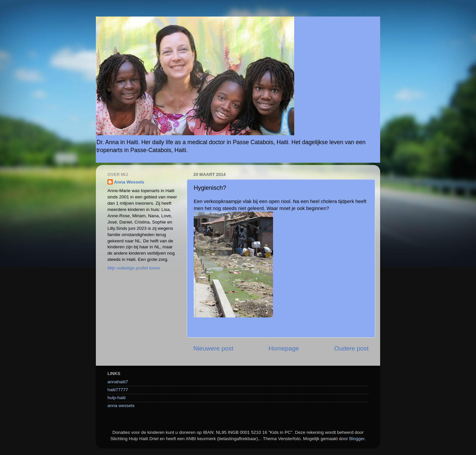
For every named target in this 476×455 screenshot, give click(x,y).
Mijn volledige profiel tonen (134, 268)
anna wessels (121, 406)
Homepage (284, 348)
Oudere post (351, 348)
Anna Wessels (129, 182)
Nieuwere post (213, 348)
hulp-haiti (117, 398)
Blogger (357, 439)
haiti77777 (118, 390)
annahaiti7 (118, 382)
